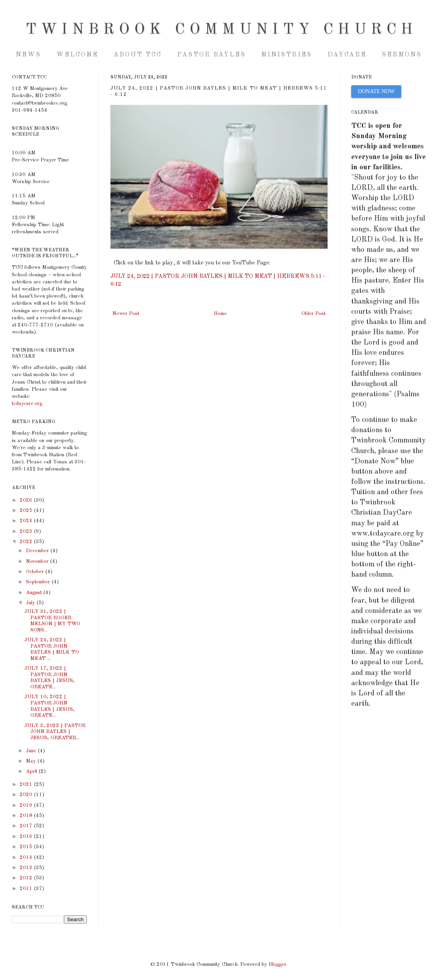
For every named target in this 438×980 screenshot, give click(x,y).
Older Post (314, 314)
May (32, 761)
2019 (27, 805)
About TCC (138, 55)
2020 (27, 795)
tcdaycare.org (27, 404)
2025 (27, 511)
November (38, 561)
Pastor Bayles (212, 55)
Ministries (287, 55)
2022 (27, 542)
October (36, 572)
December (38, 551)
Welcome (77, 55)
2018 (27, 816)
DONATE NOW (376, 91)
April (32, 771)
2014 (27, 857)
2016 (27, 837)
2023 (27, 531)
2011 (27, 889)
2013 (27, 868)
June (32, 751)
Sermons (402, 55)
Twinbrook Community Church (222, 30)
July (31, 603)
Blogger (278, 964)
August (35, 593)
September (39, 582)
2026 (27, 500)
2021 (27, 784)
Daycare (347, 55)
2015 (27, 847)
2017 (27, 826)
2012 (27, 878)
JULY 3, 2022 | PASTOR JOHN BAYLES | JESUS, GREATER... (55, 732)
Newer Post (126, 314)
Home (220, 314)
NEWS (28, 55)
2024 (27, 521)
